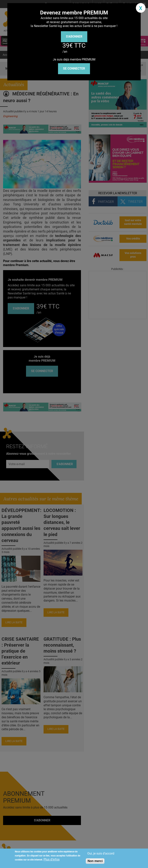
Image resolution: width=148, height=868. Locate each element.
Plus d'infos (52, 859)
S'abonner (74, 37)
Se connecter (74, 68)
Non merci (95, 861)
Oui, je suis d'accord (101, 853)
